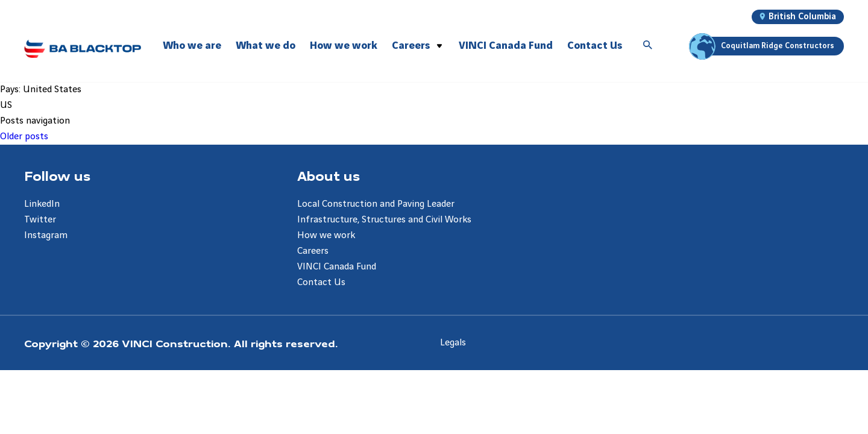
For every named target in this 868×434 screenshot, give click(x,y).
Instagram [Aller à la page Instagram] (46, 235)
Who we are (192, 46)
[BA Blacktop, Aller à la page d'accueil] (83, 49)
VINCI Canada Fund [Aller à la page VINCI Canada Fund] (337, 267)
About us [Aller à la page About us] (329, 175)
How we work (344, 46)
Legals (453, 343)
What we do (266, 46)
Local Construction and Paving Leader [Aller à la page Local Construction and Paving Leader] (376, 204)
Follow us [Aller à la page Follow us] (57, 175)
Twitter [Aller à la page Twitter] (40, 220)
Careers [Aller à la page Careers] (313, 251)
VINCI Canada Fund (506, 46)
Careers (411, 46)
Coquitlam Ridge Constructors (763, 46)
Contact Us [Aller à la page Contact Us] (321, 282)
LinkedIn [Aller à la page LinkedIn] (42, 204)
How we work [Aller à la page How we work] (326, 235)
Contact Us (595, 46)
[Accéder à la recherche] (648, 46)
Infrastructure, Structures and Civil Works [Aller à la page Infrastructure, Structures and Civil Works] (384, 220)
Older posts (24, 137)
